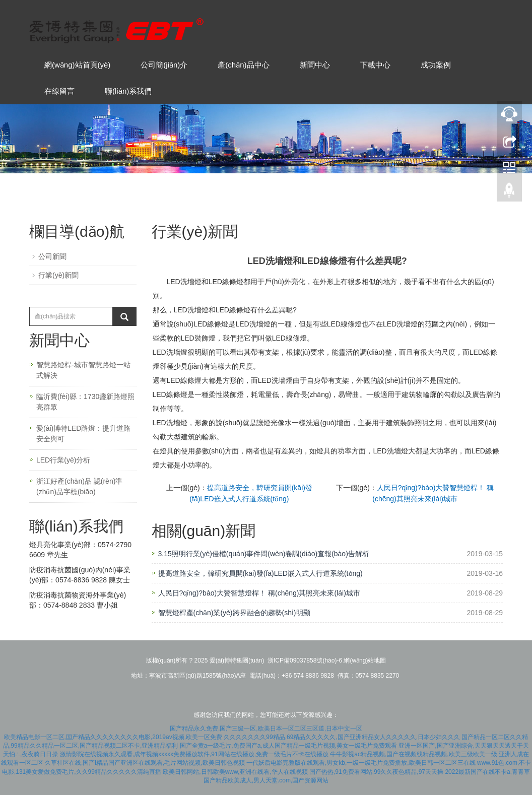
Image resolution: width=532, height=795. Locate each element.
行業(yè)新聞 (58, 275)
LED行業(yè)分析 (63, 460)
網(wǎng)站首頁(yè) (77, 65)
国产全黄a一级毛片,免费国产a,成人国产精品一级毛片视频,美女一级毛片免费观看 (288, 746)
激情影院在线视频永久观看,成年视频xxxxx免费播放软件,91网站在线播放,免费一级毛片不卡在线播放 (194, 754)
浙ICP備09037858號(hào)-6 (305, 660)
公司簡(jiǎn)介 (164, 65)
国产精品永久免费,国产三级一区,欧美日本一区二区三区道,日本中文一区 (266, 728)
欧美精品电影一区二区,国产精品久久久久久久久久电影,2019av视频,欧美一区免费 (113, 737)
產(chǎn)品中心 (243, 65)
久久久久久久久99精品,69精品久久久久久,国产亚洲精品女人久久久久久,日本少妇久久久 (342, 737)
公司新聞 (52, 256)
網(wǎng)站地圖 (365, 660)
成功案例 (436, 65)
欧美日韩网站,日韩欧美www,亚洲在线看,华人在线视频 (235, 772)
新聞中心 (315, 65)
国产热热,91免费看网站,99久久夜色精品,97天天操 (376, 772)
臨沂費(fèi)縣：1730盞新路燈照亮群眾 (85, 402)
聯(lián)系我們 (128, 91)
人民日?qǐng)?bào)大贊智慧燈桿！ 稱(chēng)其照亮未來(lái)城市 (259, 593)
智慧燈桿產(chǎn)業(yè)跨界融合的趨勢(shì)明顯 (234, 613)
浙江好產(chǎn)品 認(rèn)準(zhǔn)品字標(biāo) (79, 486)
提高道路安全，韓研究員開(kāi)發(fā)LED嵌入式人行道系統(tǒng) (260, 573)
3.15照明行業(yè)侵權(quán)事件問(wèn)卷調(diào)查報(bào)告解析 (264, 554)
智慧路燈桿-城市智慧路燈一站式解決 (83, 370)
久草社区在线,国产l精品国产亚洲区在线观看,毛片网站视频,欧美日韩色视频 (145, 763)
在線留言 (59, 91)
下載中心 (375, 65)
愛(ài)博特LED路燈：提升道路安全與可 (83, 434)
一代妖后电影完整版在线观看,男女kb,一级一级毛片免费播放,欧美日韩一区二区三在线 (361, 763)
